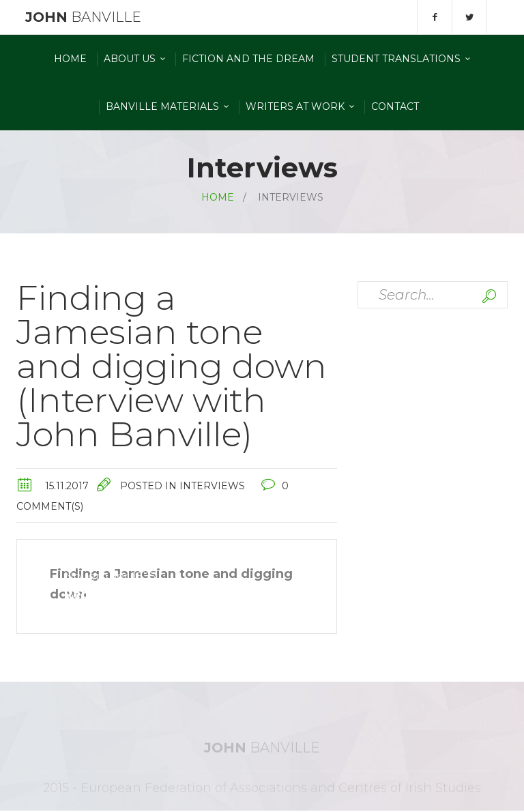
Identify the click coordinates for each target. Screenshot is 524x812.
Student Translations (396, 59)
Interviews (212, 486)
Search (489, 296)
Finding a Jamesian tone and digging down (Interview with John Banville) (172, 366)
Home (70, 59)
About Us (130, 59)
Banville (82, 17)
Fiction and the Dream (248, 59)
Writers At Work (295, 106)
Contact (395, 106)
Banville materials (162, 106)
